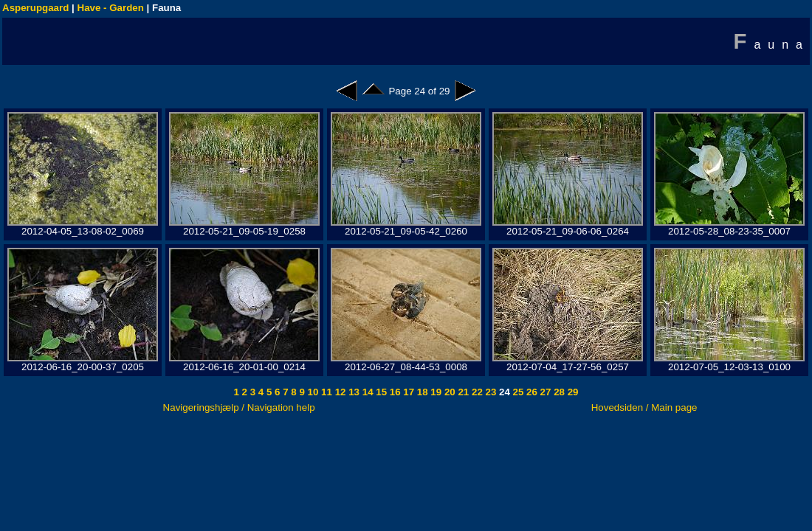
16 (394, 392)
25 (517, 392)
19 (435, 392)
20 (448, 392)
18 (421, 392)
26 (530, 392)
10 (312, 392)
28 (558, 392)
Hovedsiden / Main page (644, 407)
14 (367, 392)
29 (572, 392)
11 (325, 392)
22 (476, 392)
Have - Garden (111, 8)
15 (381, 392)
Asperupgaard (35, 8)
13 (352, 392)
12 (339, 392)
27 (544, 392)
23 (490, 392)
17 (408, 392)
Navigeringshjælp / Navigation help (239, 407)
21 (462, 392)
